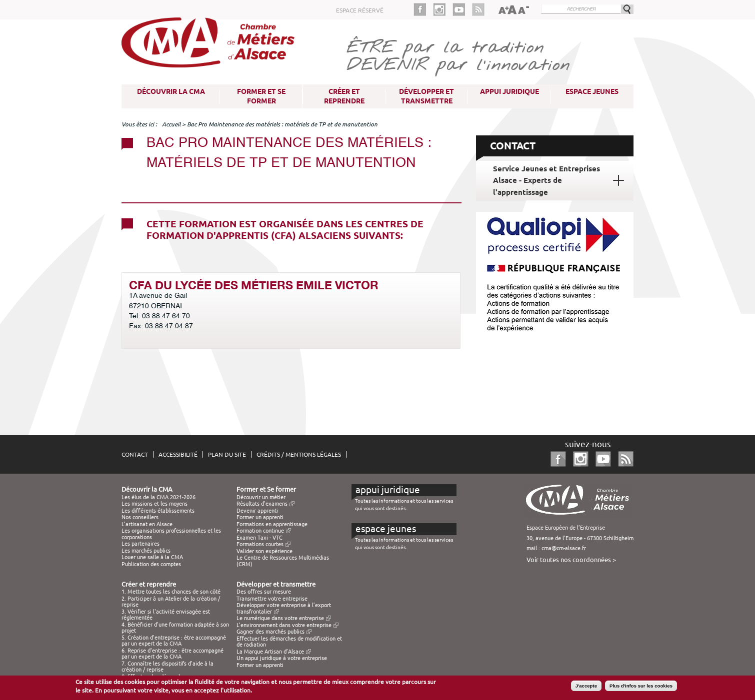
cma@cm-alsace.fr (564, 548)
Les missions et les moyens (154, 504)
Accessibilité (178, 454)
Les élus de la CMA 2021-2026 (158, 497)
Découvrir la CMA (171, 91)
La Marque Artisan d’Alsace (270, 652)
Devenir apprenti (257, 511)
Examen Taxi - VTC (259, 538)
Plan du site (227, 454)
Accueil (171, 124)
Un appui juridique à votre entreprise (282, 658)
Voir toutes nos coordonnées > (571, 560)
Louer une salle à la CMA (152, 557)
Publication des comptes (151, 564)
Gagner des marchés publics (270, 632)
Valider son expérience (264, 551)
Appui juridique (509, 91)
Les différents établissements (158, 511)
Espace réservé (360, 10)
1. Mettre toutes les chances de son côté (171, 592)
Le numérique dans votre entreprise (280, 618)
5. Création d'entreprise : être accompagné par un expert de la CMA (174, 641)
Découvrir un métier (261, 497)
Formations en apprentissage (272, 524)
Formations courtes (260, 544)
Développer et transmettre (426, 96)
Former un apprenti (260, 517)
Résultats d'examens (262, 504)
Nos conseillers (140, 517)
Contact (135, 454)
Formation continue (260, 531)
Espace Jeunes (592, 91)
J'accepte (586, 686)
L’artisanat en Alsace (147, 524)
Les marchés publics (146, 551)
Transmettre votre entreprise (272, 599)
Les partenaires (140, 544)
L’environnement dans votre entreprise (284, 625)
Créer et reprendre (344, 96)
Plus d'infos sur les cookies (641, 686)
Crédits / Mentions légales (299, 454)
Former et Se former (261, 96)
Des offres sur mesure (264, 592)
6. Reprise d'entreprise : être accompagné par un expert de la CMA (172, 654)
